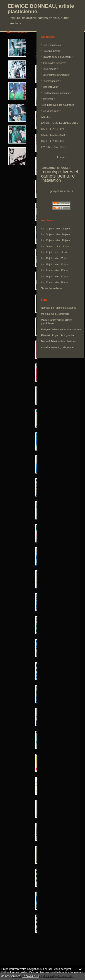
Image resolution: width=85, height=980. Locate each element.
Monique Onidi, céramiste (55, 314)
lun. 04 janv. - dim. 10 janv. (56, 234)
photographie (51, 168)
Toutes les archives (52, 288)
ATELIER (46, 117)
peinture (66, 176)
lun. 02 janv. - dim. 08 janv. (56, 229)
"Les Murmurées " (51, 111)
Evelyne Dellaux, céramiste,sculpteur (61, 329)
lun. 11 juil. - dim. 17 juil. (54, 252)
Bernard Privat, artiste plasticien (58, 341)
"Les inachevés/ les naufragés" (58, 105)
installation (51, 180)
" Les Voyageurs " (51, 81)
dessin (66, 167)
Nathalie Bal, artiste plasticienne (59, 308)
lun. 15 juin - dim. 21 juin (54, 264)
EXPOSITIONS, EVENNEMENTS (59, 123)
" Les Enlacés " (49, 69)
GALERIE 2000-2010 (53, 141)
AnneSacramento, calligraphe (57, 347)
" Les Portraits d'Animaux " (56, 75)
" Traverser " (48, 99)
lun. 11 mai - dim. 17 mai (55, 270)
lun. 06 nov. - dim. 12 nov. (55, 246)
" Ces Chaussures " (52, 45)
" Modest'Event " (50, 87)
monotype (51, 172)
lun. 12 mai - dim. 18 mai (55, 282)
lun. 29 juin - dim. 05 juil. (54, 258)
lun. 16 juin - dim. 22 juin (54, 276)
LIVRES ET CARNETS (54, 147)
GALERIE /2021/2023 (53, 135)
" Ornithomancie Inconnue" (56, 93)
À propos (61, 157)
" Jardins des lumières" (54, 63)
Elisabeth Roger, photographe (57, 335)
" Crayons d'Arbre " (51, 51)
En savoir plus (30, 976)
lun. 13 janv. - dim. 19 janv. (56, 240)
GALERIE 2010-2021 (53, 129)
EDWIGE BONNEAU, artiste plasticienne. (41, 9)
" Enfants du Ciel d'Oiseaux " (57, 57)
